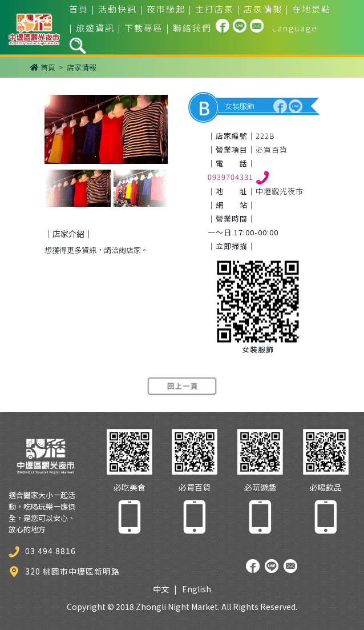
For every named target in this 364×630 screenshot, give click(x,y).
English (197, 589)
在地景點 (312, 9)
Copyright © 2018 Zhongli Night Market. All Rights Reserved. (182, 607)
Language (295, 28)
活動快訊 (118, 9)
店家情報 (263, 9)
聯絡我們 (192, 28)
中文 (161, 589)
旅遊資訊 (95, 28)
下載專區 (144, 28)
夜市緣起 (166, 9)
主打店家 (215, 9)
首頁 (79, 9)
